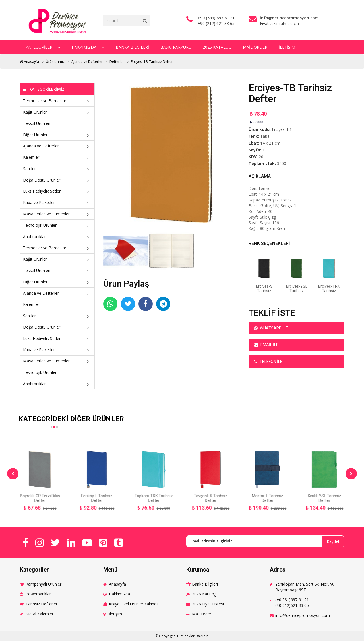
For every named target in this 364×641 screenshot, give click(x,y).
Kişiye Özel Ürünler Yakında (134, 604)
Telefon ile (268, 362)
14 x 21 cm (270, 143)
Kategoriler (43, 47)
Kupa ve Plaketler (57, 202)
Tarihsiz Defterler (42, 604)
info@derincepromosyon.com (303, 615)
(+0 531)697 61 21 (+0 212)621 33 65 (292, 602)
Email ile (266, 345)
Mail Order (255, 47)
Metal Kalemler (40, 614)
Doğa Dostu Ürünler (57, 180)
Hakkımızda (88, 47)
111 (266, 150)
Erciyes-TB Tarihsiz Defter (152, 62)
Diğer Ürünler (57, 135)
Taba (265, 136)
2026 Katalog (217, 47)
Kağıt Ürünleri (57, 112)
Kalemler (57, 157)
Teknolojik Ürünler (57, 225)
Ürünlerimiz (55, 62)
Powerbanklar (38, 594)
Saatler (57, 169)
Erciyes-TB (282, 129)
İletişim (287, 47)
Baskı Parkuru (176, 47)
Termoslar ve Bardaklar (57, 101)
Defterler (117, 62)
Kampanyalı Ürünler (44, 584)
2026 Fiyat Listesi (208, 604)
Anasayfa (29, 62)
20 (261, 157)
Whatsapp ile (271, 328)
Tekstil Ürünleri (57, 123)
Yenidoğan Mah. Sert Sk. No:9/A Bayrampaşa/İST (304, 587)
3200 (282, 163)
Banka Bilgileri (132, 47)
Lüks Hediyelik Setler (57, 191)
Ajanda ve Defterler (87, 62)
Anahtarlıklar (57, 237)
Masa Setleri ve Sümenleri (57, 214)
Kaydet (333, 541)
